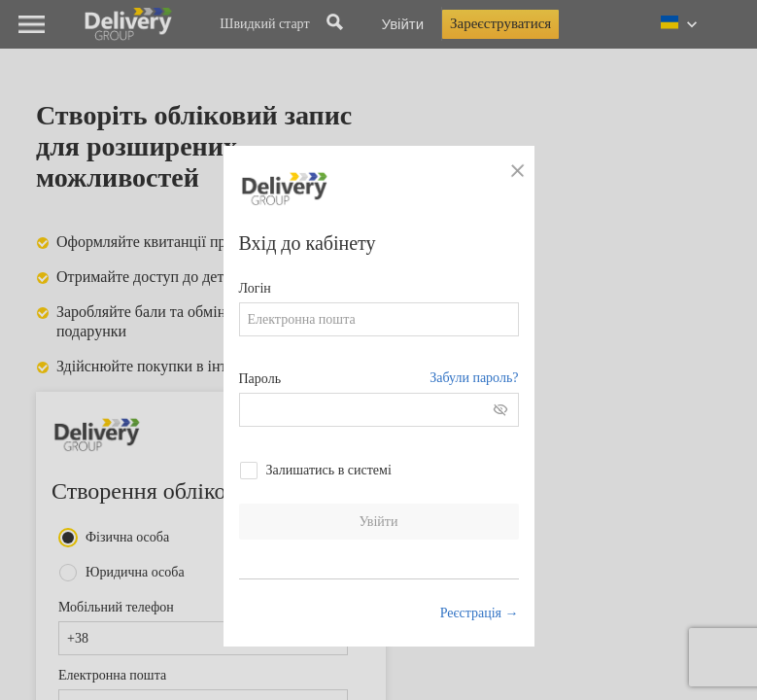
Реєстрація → (480, 613)
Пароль (260, 379)
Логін (255, 288)
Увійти (379, 522)
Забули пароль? (474, 378)
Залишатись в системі (329, 470)
